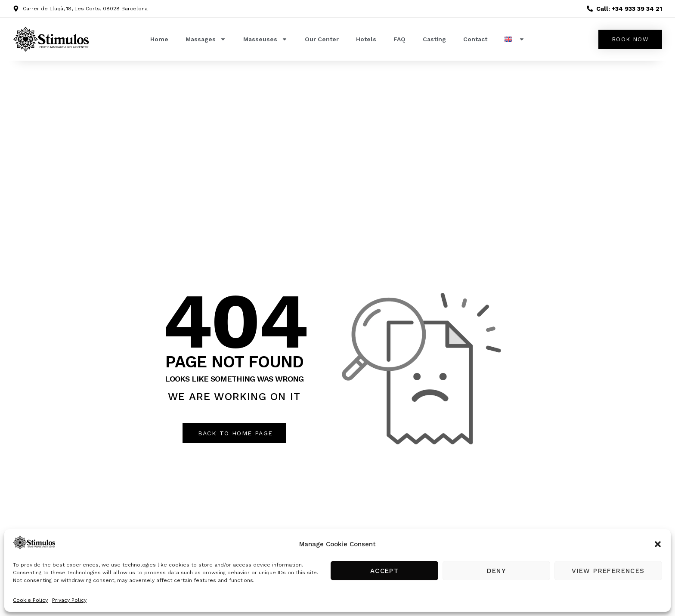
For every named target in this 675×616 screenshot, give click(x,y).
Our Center (322, 39)
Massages (206, 39)
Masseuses (265, 39)
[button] (658, 544)
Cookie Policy (30, 600)
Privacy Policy (69, 600)
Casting (434, 39)
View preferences (608, 571)
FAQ (399, 39)
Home (159, 39)
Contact (475, 39)
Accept (384, 571)
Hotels (366, 39)
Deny (497, 571)
